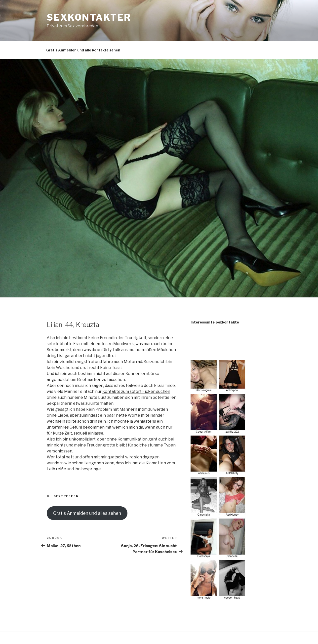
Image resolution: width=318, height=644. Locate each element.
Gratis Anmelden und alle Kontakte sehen (83, 50)
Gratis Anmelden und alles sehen (87, 513)
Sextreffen (66, 496)
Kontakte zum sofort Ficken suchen (136, 391)
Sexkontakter (89, 17)
